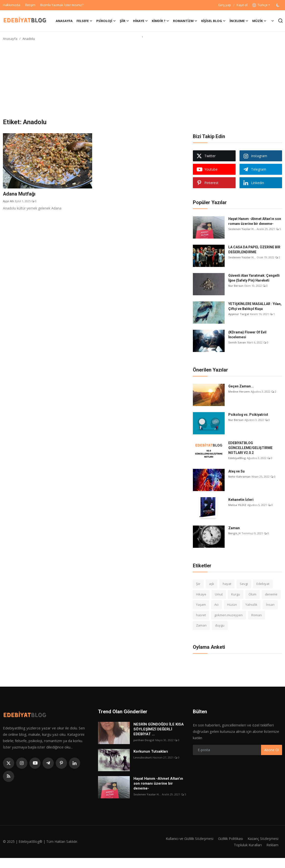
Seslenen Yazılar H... (242, 229)
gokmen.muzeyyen (229, 615)
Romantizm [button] (185, 21)
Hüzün (232, 604)
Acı (216, 604)
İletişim (30, 5)
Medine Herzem (239, 391)
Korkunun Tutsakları (151, 751)
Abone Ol (272, 750)
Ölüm (252, 594)
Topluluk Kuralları (247, 845)
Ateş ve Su (236, 471)
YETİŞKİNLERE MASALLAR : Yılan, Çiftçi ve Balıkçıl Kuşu (255, 306)
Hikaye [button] (140, 21)
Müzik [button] (259, 21)
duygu (220, 625)
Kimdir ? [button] (160, 21)
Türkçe (260, 5)
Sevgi (244, 584)
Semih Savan (237, 342)
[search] (280, 21)
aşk (212, 584)
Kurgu (236, 594)
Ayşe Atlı (8, 201)
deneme (271, 594)
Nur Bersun (236, 286)
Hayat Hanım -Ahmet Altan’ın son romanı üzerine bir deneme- (255, 221)
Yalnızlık (251, 604)
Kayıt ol (242, 5)
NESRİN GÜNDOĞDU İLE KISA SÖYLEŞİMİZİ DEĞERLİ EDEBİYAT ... (159, 729)
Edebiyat (263, 584)
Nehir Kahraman (239, 477)
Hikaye (201, 594)
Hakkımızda (12, 5)
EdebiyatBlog (237, 458)
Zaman (234, 528)
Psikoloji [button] (106, 21)
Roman (257, 615)
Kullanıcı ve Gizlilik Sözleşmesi (187, 838)
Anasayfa (64, 21)
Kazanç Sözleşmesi (263, 838)
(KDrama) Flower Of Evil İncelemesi (247, 335)
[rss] (9, 776)
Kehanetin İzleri (241, 500)
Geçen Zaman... (241, 386)
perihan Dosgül (144, 740)
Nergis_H (234, 533)
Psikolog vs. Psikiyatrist (248, 415)
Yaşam (201, 604)
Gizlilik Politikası (229, 838)
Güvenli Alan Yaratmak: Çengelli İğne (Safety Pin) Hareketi (254, 278)
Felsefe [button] (84, 21)
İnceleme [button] (239, 21)
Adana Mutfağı (19, 194)
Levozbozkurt (142, 757)
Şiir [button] (124, 21)
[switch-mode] (278, 5)
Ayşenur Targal (239, 314)
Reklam (272, 845)
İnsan (270, 604)
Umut (219, 594)
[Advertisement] (142, 82)
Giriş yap (225, 5)
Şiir (198, 584)
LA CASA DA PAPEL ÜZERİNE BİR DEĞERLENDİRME (254, 250)
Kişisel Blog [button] (213, 21)
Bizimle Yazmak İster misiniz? (62, 5)
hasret (201, 615)
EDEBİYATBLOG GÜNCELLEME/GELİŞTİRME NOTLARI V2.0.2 (250, 448)
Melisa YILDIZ (237, 505)
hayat (227, 584)
